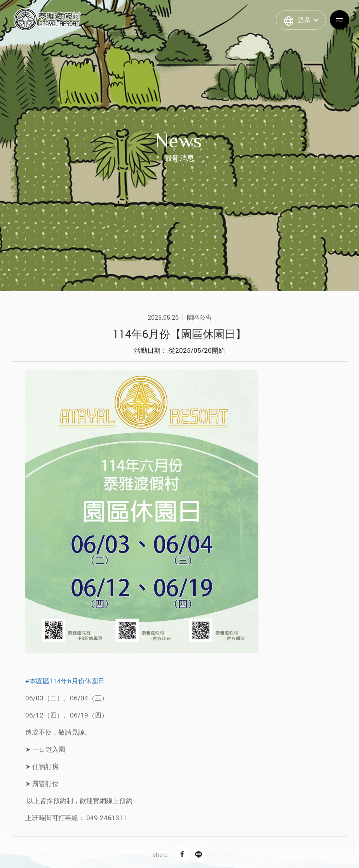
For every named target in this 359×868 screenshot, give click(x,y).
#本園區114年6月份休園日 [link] (65, 681)
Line (199, 854)
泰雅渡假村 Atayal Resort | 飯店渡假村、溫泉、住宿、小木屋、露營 (47, 19)
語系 (304, 20)
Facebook (182, 854)
